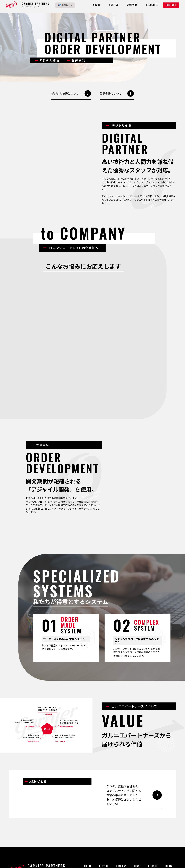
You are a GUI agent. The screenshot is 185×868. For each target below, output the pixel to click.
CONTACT (171, 5)
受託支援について (117, 93)
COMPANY (121, 825)
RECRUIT (153, 825)
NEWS (137, 825)
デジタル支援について (71, 93)
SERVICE (104, 825)
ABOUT (88, 825)
